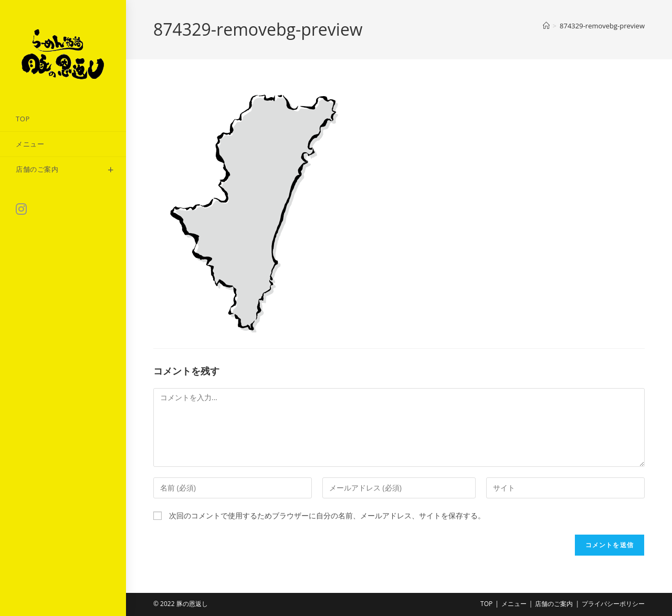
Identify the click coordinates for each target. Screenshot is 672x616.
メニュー (514, 604)
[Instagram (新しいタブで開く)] (21, 209)
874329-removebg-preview (602, 26)
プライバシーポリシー (613, 604)
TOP (486, 604)
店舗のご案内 (554, 604)
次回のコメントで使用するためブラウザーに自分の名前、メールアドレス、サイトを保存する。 (327, 515)
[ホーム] (546, 26)
